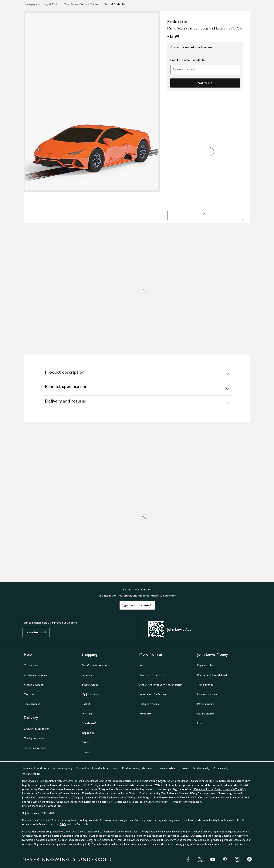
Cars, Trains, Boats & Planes (81, 4)
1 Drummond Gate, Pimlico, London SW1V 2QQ (141, 785)
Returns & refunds (35, 748)
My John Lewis (91, 694)
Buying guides (90, 685)
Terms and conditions (36, 768)
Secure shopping (63, 768)
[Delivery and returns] (137, 403)
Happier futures (149, 704)
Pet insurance (206, 704)
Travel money (205, 685)
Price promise (32, 704)
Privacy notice (167, 768)
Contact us (31, 665)
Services (87, 675)
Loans (201, 723)
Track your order (34, 738)
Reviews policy (31, 774)
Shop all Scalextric (115, 4)
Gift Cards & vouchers (95, 665)
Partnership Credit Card (212, 675)
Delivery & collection (37, 729)
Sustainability (201, 768)
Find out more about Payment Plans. (43, 806)
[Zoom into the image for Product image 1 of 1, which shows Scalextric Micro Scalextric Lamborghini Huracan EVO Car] (92, 102)
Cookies (184, 768)
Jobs (142, 665)
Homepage (30, 4)
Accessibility (221, 768)
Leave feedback (36, 632)
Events (86, 752)
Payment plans (206, 665)
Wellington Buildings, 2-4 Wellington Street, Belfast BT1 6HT (162, 798)
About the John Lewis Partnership (161, 685)
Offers (86, 742)
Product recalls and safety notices (97, 768)
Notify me (205, 83)
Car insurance (205, 713)
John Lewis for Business (154, 694)
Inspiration (88, 733)
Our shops (30, 694)
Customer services (35, 675)
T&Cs (63, 824)
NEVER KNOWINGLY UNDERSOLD (67, 859)
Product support (34, 685)
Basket (86, 704)
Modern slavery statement (138, 768)
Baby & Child (50, 4)
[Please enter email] (205, 69)
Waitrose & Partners (152, 675)
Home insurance (207, 694)
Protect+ (145, 713)
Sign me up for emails (137, 605)
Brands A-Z (89, 723)
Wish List (88, 713)
